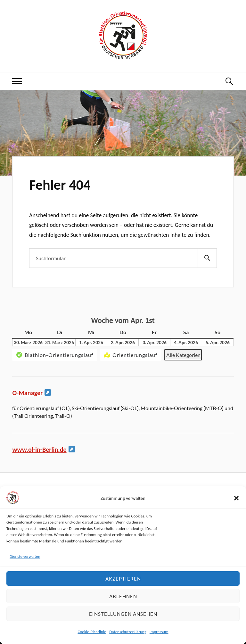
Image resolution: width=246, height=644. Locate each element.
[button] (236, 498)
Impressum (159, 632)
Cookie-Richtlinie (92, 632)
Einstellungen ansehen (123, 614)
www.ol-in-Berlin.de (39, 450)
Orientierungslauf (130, 355)
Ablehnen (123, 596)
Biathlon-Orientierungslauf (54, 355)
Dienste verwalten (25, 556)
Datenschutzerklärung (128, 632)
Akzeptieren (123, 579)
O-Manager (27, 393)
